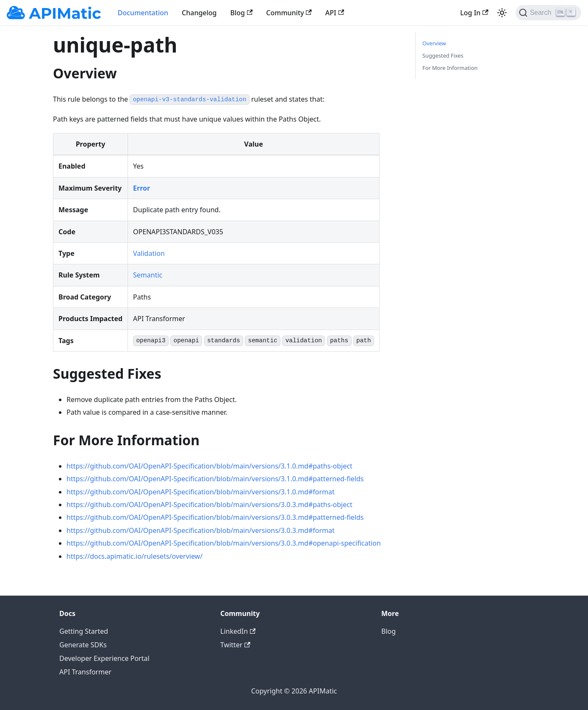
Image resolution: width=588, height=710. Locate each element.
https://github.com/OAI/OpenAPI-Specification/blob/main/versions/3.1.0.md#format (201, 492)
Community (289, 13)
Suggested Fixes (443, 55)
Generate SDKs (83, 645)
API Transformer (85, 672)
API (335, 13)
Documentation (143, 13)
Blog (242, 13)
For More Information (450, 68)
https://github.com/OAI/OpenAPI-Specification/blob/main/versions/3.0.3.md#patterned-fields (215, 517)
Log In (474, 13)
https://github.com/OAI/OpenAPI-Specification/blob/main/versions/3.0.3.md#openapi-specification (224, 543)
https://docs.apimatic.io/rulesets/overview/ (135, 556)
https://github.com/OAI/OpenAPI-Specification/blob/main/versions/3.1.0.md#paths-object (209, 466)
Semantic (148, 275)
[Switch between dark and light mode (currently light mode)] (502, 13)
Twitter (235, 645)
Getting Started (84, 631)
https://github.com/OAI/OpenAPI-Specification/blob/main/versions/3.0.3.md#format (201, 530)
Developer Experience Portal (104, 658)
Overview (434, 43)
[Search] (548, 13)
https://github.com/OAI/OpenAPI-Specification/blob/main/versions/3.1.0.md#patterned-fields (215, 479)
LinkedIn (238, 631)
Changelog (199, 13)
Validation (149, 253)
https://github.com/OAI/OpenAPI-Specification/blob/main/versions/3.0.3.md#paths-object (209, 505)
